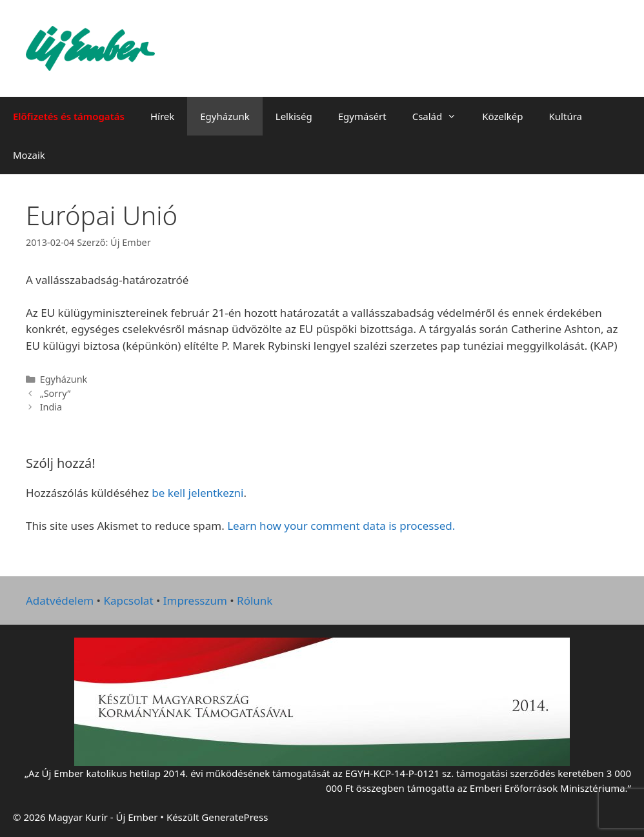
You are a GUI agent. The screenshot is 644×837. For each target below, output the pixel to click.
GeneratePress (235, 817)
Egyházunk (225, 116)
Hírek (162, 116)
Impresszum (195, 600)
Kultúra (566, 116)
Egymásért (362, 116)
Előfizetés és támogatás (69, 116)
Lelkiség (294, 116)
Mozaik (29, 155)
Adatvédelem (60, 600)
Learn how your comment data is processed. (341, 526)
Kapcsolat (128, 600)
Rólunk (255, 600)
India (51, 407)
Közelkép (502, 116)
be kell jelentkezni (197, 493)
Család (441, 116)
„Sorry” (55, 393)
